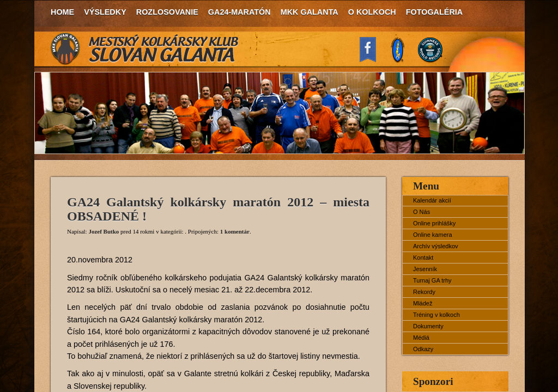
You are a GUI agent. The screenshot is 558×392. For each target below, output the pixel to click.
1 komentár (235, 231)
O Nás (421, 212)
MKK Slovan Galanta (145, 49)
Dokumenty (428, 326)
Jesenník (425, 269)
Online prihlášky (434, 223)
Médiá (421, 338)
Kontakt (423, 258)
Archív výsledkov (436, 246)
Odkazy (423, 349)
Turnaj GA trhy (432, 280)
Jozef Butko (104, 231)
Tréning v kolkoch (436, 315)
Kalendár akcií (432, 200)
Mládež (423, 303)
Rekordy (424, 292)
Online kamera (433, 235)
